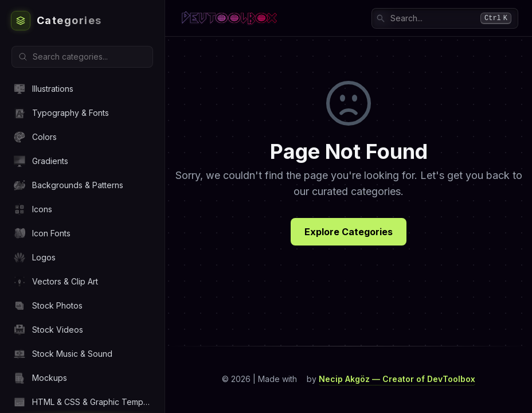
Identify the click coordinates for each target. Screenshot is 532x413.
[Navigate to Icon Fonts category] (82, 233)
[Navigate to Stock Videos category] (82, 330)
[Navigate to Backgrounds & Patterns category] (82, 185)
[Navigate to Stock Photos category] (82, 305)
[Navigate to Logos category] (82, 257)
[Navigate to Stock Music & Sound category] (82, 354)
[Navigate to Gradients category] (82, 161)
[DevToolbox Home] (82, 21)
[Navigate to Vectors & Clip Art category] (82, 281)
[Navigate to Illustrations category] (82, 89)
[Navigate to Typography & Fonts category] (82, 113)
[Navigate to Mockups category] (82, 378)
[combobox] (445, 18)
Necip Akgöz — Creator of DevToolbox (397, 379)
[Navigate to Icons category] (82, 209)
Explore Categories (349, 232)
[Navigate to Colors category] (82, 137)
